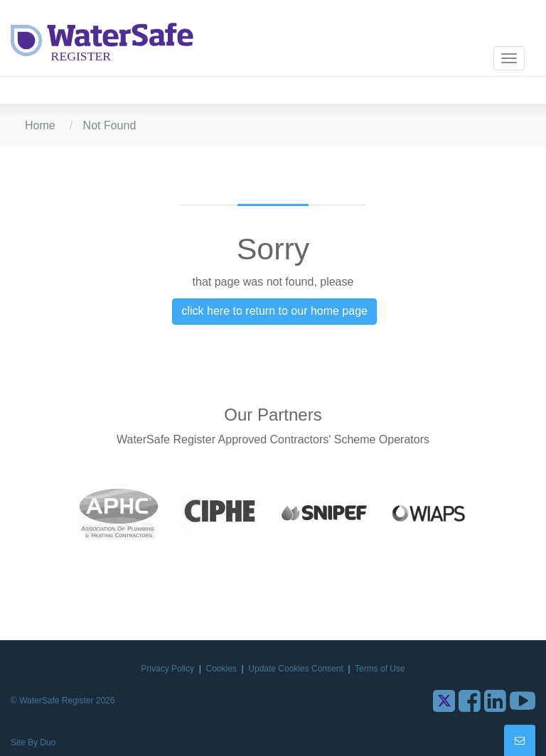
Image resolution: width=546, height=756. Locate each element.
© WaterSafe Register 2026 (63, 701)
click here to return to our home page (274, 311)
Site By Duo (33, 742)
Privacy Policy (168, 669)
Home (40, 125)
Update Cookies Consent (297, 669)
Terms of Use (380, 669)
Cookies (223, 669)
